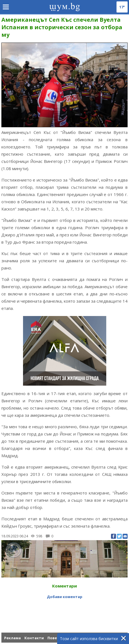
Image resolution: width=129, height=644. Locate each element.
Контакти (34, 638)
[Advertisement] (65, 612)
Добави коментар (65, 597)
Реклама (12, 638)
